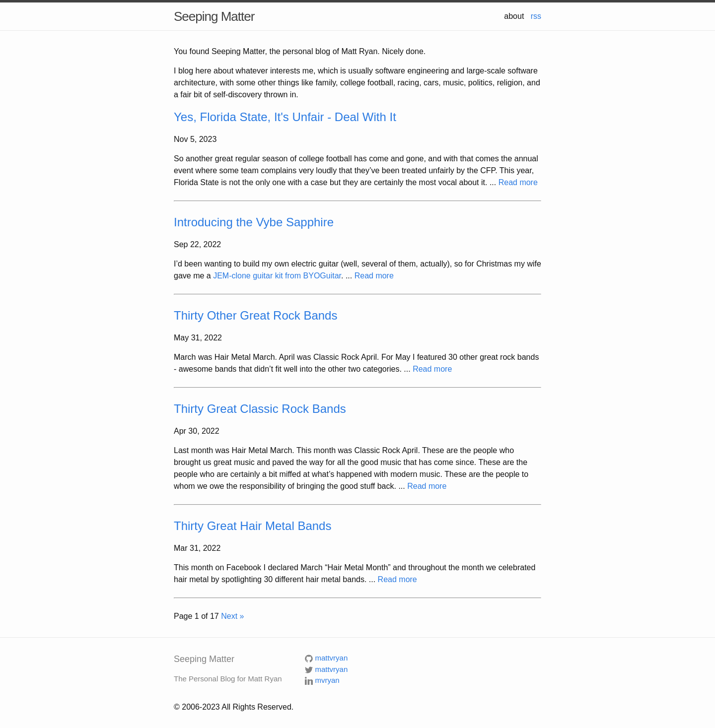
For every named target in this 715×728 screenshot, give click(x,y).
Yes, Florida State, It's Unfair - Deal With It (285, 117)
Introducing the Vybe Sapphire (254, 222)
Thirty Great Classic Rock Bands (260, 409)
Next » (232, 616)
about (514, 16)
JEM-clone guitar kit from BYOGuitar (277, 276)
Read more (518, 182)
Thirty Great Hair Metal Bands (252, 526)
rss (536, 16)
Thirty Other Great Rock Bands (255, 315)
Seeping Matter (214, 16)
